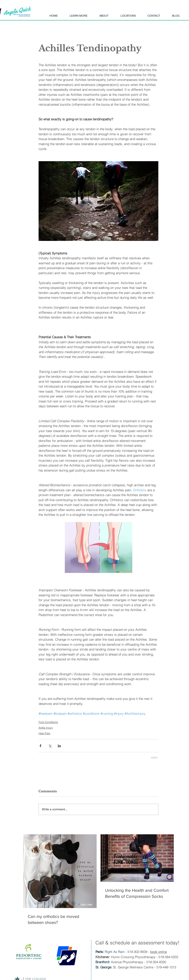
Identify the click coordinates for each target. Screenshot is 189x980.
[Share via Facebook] (40, 746)
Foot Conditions (48, 722)
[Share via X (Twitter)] (50, 746)
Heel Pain (44, 733)
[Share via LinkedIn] (59, 746)
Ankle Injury (46, 728)
